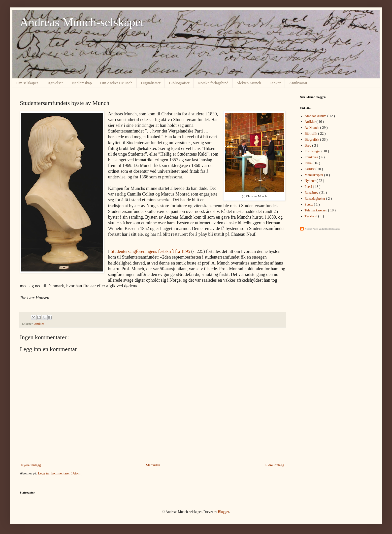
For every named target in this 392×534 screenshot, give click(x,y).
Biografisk (312, 140)
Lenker (275, 83)
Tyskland (311, 216)
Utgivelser (55, 83)
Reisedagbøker (315, 199)
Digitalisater (151, 83)
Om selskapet (27, 83)
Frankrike (312, 157)
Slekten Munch (249, 83)
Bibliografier (179, 83)
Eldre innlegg (275, 465)
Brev (309, 146)
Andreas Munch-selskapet (82, 22)
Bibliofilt (311, 134)
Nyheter (311, 181)
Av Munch (312, 128)
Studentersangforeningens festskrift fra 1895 (150, 251)
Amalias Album (316, 116)
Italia (309, 163)
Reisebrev (312, 193)
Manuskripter (314, 175)
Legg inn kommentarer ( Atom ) (60, 473)
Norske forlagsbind (213, 83)
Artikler (39, 324)
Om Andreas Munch (116, 83)
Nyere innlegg (31, 465)
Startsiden (153, 465)
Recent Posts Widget (315, 229)
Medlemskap (82, 83)
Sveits (309, 205)
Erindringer (313, 151)
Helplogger (335, 229)
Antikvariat (298, 83)
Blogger (223, 512)
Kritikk (310, 169)
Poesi (309, 187)
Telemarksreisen (316, 210)
